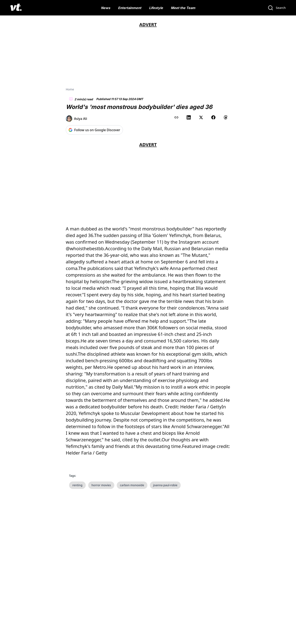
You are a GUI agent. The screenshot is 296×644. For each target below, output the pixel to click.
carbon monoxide (132, 485)
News (106, 8)
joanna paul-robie (165, 485)
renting (77, 485)
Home (70, 89)
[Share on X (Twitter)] (201, 117)
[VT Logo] (16, 8)
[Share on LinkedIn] (189, 117)
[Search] (277, 8)
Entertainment (130, 8)
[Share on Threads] (226, 117)
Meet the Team (183, 8)
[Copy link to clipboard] (176, 117)
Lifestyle (156, 8)
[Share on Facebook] (213, 117)
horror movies (101, 485)
